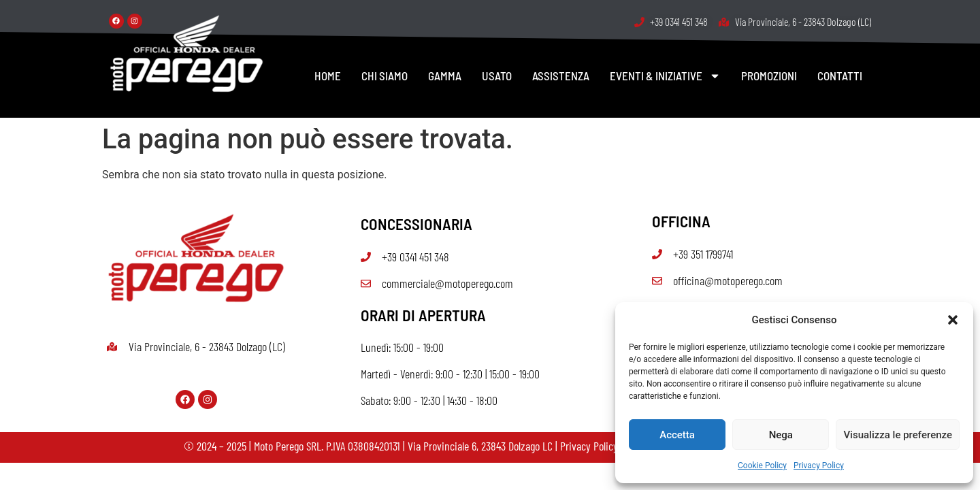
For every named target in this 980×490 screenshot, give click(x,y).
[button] (953, 320)
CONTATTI (840, 76)
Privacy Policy (819, 465)
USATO (497, 76)
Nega (781, 435)
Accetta (677, 435)
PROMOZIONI (769, 76)
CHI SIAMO (385, 76)
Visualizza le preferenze (898, 435)
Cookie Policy (762, 465)
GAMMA (445, 76)
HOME (328, 76)
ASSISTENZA (561, 76)
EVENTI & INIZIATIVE (665, 76)
